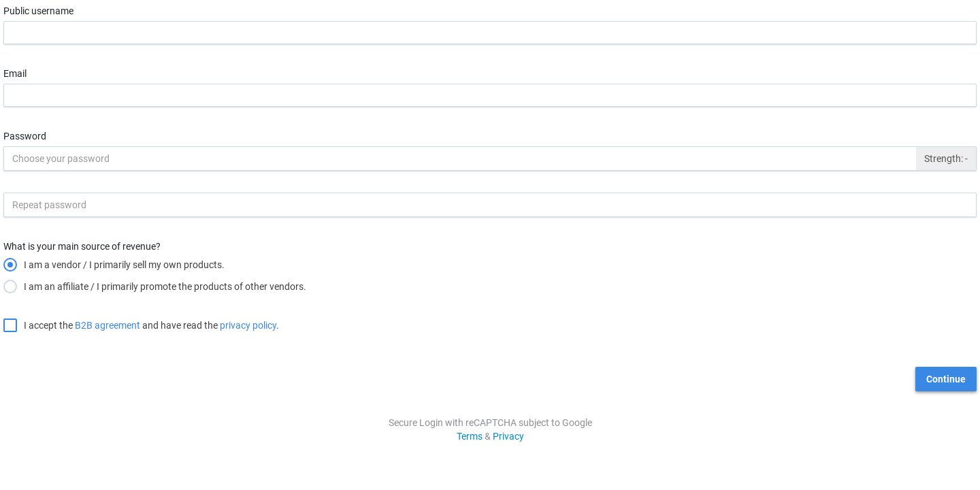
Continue (946, 379)
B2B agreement (108, 325)
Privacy (508, 436)
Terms (470, 436)
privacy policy (248, 325)
